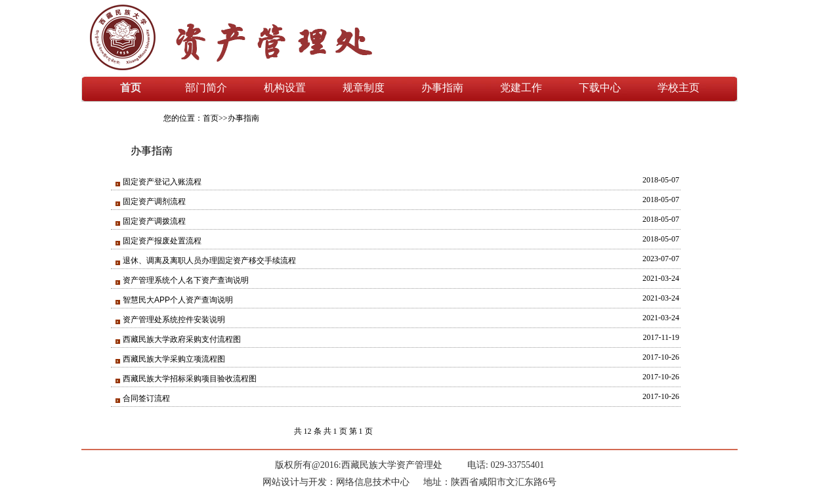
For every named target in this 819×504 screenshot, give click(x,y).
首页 (131, 88)
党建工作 (521, 88)
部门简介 (206, 88)
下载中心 (600, 88)
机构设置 (285, 88)
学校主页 (679, 88)
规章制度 (364, 88)
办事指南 (442, 88)
